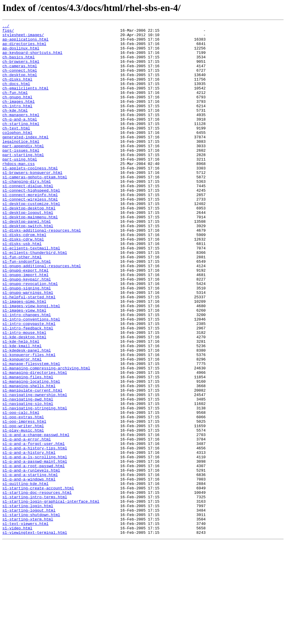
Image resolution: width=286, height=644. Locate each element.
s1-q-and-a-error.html (27, 523)
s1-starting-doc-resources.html (37, 587)
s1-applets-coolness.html (30, 197)
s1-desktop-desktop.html (29, 245)
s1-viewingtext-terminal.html (35, 635)
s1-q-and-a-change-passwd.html (36, 517)
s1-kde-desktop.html (24, 400)
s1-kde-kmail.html (22, 411)
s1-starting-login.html (28, 603)
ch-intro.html (17, 123)
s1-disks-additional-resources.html (42, 272)
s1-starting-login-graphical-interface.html (51, 597)
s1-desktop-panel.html (27, 261)
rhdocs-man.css (19, 192)
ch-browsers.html (21, 69)
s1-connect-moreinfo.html (30, 229)
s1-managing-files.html (28, 448)
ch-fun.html (15, 107)
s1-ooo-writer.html (23, 507)
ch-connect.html (20, 80)
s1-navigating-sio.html (28, 480)
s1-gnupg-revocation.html (30, 336)
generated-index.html (25, 160)
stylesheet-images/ (23, 37)
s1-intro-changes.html (27, 373)
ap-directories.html (24, 48)
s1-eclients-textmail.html (31, 293)
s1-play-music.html (23, 512)
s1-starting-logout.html (29, 608)
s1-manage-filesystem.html (31, 432)
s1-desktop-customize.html (31, 240)
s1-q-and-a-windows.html (29, 571)
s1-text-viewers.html (25, 624)
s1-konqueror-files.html (29, 421)
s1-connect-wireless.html (30, 235)
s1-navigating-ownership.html (35, 469)
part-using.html (20, 187)
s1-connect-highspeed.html (31, 224)
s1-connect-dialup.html (28, 219)
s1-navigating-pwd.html (28, 475)
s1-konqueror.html (22, 427)
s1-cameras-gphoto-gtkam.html (35, 208)
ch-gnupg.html (17, 112)
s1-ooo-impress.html (24, 501)
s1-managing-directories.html (35, 443)
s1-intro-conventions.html (31, 379)
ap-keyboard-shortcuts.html (32, 59)
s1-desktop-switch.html (28, 267)
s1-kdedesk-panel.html (27, 416)
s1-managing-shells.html (29, 459)
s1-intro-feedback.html (28, 389)
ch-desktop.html (20, 85)
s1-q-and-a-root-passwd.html (34, 555)
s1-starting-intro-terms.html (35, 592)
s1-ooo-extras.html (23, 496)
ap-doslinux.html (21, 53)
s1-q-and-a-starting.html (30, 565)
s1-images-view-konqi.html (31, 363)
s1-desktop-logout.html (28, 251)
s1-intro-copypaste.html (29, 384)
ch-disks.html (17, 91)
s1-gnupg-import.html (25, 325)
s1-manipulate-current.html (32, 464)
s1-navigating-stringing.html (35, 485)
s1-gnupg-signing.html (27, 341)
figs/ (8, 32)
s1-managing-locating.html (31, 453)
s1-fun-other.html (22, 304)
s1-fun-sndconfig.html (27, 309)
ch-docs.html (16, 96)
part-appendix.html (23, 171)
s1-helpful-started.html (29, 352)
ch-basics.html (19, 64)
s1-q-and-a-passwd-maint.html (35, 549)
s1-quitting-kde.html (25, 576)
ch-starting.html (21, 144)
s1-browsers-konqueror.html (32, 203)
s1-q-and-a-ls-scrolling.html (35, 544)
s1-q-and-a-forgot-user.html (34, 528)
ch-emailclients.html (25, 101)
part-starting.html (23, 181)
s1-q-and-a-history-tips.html (35, 533)
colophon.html (17, 155)
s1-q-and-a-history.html (29, 539)
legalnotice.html (21, 165)
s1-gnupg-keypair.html (27, 331)
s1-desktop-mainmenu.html (30, 256)
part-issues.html (21, 176)
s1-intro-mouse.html (24, 395)
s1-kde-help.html (21, 405)
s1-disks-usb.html (22, 288)
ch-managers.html (21, 133)
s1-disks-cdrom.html (24, 277)
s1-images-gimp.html (24, 357)
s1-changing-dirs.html (27, 213)
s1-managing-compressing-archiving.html (46, 437)
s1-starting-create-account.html (38, 581)
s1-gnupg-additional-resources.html (42, 315)
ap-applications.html (25, 43)
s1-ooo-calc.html (21, 491)
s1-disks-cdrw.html (23, 283)
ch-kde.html (15, 128)
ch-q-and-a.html (20, 139)
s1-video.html (17, 629)
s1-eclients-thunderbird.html (35, 299)
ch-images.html (19, 117)
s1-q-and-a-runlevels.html (31, 560)
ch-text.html (16, 149)
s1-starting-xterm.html (28, 619)
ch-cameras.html (20, 75)
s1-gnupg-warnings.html (28, 347)
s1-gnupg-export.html (25, 320)
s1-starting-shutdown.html (31, 613)
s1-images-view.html (24, 368)
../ (6, 27)
